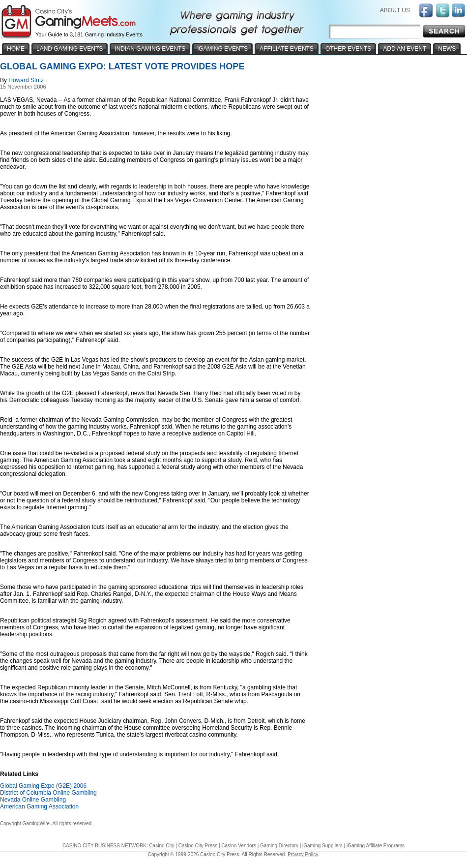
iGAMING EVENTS (222, 49)
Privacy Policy (303, 854)
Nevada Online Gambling (33, 800)
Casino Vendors (239, 846)
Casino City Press (198, 846)
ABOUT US (395, 10)
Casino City (161, 846)
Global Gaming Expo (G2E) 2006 (43, 786)
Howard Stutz (26, 80)
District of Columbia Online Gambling (48, 793)
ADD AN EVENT (405, 49)
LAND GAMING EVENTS (70, 49)
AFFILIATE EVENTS (287, 49)
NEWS (447, 49)
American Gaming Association (39, 806)
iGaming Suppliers (322, 846)
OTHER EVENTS (348, 49)
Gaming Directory (279, 846)
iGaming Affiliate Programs (376, 846)
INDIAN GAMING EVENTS (150, 49)
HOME (16, 49)
